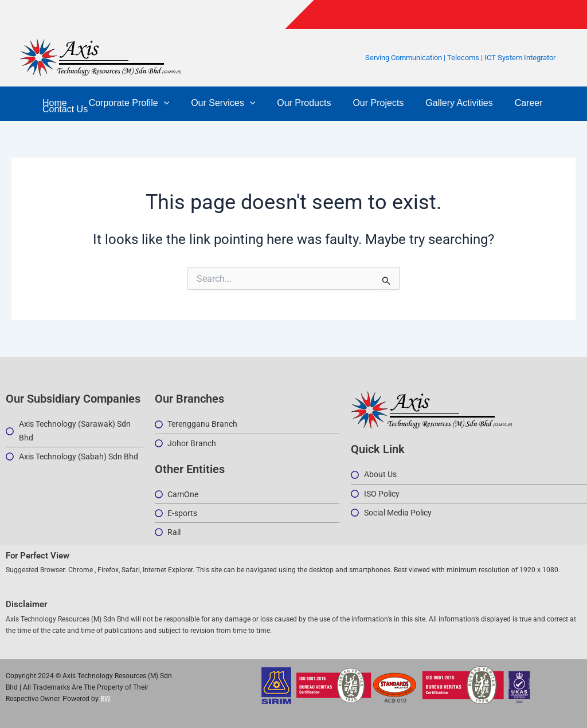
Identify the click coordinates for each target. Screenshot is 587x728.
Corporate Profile (124, 103)
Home (53, 103)
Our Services (214, 103)
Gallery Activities (440, 103)
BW (105, 699)
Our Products (292, 103)
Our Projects (363, 103)
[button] (159, 103)
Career (506, 103)
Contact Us (63, 109)
